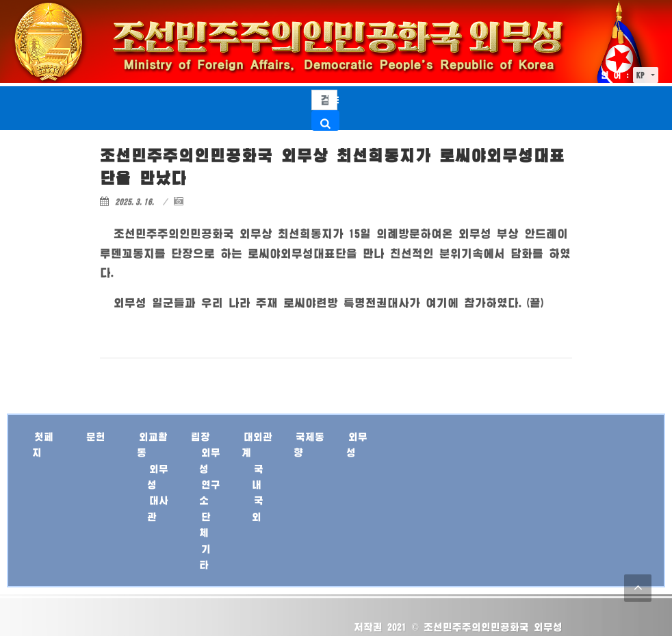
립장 (201, 436)
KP (643, 75)
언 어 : (615, 75)
